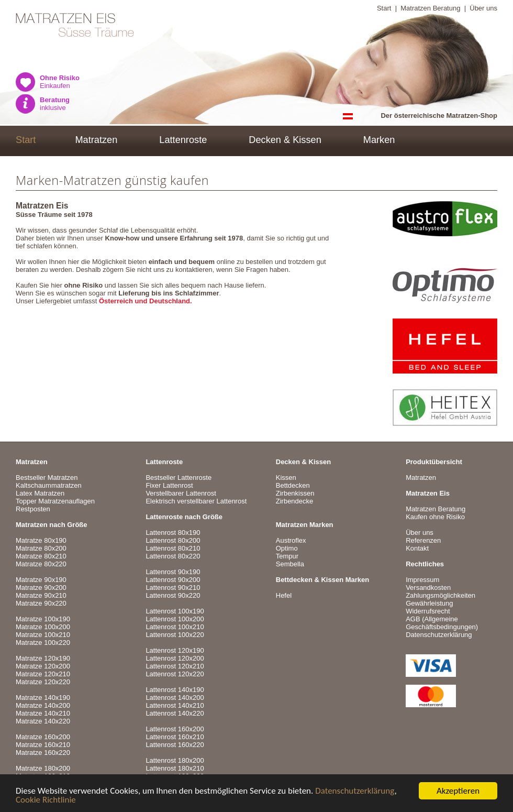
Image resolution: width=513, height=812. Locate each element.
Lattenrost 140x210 (175, 705)
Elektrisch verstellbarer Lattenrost (196, 501)
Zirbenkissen (295, 493)
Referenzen (423, 540)
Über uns (483, 8)
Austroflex (291, 540)
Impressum (422, 580)
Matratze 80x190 (41, 540)
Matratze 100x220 (43, 643)
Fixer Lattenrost (169, 485)
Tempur (287, 556)
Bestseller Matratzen (47, 478)
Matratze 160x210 (43, 745)
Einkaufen (60, 82)
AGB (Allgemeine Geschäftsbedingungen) (442, 623)
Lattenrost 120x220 (175, 674)
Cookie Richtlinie (46, 801)
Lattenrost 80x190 (173, 533)
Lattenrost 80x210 (173, 548)
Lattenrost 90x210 (173, 588)
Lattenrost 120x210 (175, 666)
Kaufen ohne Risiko (435, 517)
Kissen (286, 478)
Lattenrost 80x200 (173, 540)
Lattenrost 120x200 (175, 658)
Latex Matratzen (40, 493)
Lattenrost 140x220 (175, 713)
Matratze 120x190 (43, 658)
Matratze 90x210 (41, 595)
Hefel (284, 595)
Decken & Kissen (285, 140)
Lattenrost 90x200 (173, 580)
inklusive (55, 104)
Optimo (287, 548)
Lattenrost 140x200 (175, 698)
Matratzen (96, 140)
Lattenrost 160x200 (175, 729)
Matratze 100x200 (43, 627)
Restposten (33, 509)
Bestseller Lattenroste (179, 478)
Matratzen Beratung (430, 8)
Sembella (290, 564)
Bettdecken (293, 485)
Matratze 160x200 (43, 737)
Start (384, 8)
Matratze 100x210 (43, 635)
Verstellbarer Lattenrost (181, 493)
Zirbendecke (295, 501)
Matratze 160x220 (43, 753)
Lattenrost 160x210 (175, 737)
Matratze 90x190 (41, 580)
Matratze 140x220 (43, 721)
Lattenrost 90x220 (173, 595)
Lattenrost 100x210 (175, 627)
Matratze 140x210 (43, 713)
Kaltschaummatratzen (49, 485)
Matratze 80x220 (41, 564)
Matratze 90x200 (41, 588)
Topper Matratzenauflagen (55, 501)
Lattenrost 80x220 (173, 556)
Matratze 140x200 (43, 705)
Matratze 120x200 (43, 666)
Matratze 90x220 (41, 603)
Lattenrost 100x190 (175, 611)
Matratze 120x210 (43, 674)
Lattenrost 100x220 (175, 635)
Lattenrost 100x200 (175, 619)
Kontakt (417, 548)
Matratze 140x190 (43, 698)
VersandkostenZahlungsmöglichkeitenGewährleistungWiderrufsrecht (440, 599)
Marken (379, 140)
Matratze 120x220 (43, 682)
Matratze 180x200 (43, 768)
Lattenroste (183, 140)
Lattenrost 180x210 (175, 768)
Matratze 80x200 (41, 548)
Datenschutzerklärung (355, 792)
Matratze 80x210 (41, 556)
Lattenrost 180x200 (175, 760)
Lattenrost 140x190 (175, 690)
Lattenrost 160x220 (175, 745)
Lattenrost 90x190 (173, 572)
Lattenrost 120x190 (175, 650)
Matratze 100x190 (43, 619)
